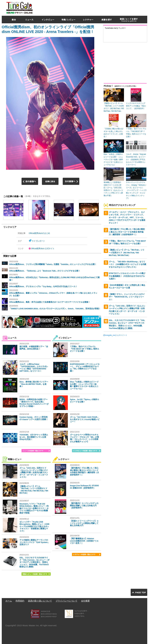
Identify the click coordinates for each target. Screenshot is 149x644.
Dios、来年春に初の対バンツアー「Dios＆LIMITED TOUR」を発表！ (34, 384)
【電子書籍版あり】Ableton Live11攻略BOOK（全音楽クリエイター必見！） (84, 541)
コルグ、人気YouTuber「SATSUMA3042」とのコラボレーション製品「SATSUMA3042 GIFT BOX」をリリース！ (34, 368)
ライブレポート (38, 241)
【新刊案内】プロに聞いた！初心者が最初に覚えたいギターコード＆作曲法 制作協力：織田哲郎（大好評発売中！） (84, 471)
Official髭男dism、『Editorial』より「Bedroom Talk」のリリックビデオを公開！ (45, 271)
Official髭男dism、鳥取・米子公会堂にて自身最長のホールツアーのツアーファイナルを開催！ (50, 302)
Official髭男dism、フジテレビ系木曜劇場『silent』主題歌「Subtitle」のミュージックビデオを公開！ (53, 264)
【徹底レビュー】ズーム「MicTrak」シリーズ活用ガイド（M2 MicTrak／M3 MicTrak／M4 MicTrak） (34, 490)
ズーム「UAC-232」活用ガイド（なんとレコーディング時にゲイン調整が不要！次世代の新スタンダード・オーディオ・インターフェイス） (34, 472)
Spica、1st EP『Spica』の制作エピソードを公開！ (85, 401)
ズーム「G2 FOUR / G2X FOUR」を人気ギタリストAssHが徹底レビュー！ (85, 419)
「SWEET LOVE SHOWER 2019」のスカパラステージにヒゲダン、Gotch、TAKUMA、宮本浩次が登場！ (55, 309)
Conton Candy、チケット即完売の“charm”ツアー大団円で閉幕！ (34, 418)
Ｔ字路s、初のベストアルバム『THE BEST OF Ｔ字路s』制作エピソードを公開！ (85, 349)
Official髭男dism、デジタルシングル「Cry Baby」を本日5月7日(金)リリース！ (43, 286)
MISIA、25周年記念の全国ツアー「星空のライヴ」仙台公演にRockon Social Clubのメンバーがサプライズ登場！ (34, 403)
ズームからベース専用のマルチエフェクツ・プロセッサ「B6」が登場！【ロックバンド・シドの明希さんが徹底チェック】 (84, 438)
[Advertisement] (94, 7)
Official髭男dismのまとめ (39, 233)
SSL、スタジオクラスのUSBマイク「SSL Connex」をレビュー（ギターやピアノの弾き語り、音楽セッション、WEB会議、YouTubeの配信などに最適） (34, 562)
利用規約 (20, 601)
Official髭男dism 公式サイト (43, 249)
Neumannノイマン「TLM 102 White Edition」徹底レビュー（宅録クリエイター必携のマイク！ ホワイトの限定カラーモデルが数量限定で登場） (34, 508)
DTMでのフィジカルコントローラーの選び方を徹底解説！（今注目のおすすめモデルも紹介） (127, 276)
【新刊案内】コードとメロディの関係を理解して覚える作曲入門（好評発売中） (84, 505)
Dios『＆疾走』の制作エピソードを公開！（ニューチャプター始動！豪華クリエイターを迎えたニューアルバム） (84, 385)
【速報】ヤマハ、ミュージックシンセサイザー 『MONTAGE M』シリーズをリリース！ (127, 297)
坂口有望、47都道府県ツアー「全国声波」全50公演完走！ (34, 348)
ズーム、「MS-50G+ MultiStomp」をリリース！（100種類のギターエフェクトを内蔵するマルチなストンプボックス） (127, 264)
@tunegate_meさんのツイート (115, 335)
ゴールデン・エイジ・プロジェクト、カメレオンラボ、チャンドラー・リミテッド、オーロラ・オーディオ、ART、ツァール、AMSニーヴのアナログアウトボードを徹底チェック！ (127, 217)
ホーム (9, 601)
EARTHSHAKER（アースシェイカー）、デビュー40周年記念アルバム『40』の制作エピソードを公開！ (85, 368)
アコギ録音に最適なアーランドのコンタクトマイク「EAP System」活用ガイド (34, 542)
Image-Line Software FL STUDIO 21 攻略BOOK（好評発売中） (84, 487)
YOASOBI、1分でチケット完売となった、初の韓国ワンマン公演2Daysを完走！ (34, 437)
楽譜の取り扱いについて (40, 601)
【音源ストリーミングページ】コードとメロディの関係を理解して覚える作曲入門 (84, 523)
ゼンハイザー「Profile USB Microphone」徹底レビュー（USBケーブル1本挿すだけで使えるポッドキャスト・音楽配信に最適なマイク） (34, 526)
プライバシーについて (66, 601)
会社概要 (85, 601)
